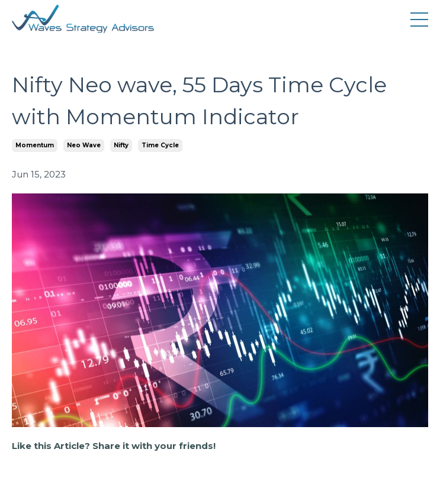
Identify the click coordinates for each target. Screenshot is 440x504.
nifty (121, 145)
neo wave (84, 145)
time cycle (160, 145)
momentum (35, 145)
